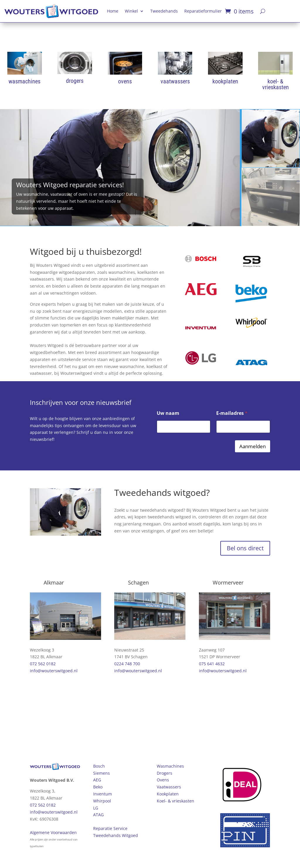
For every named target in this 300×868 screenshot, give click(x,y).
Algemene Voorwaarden (53, 832)
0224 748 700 (127, 664)
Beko (98, 787)
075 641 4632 (212, 664)
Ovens (163, 780)
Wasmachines (170, 766)
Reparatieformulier (203, 11)
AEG (97, 780)
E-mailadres (232, 413)
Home (113, 11)
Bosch (99, 766)
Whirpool (102, 801)
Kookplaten (168, 794)
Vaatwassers (169, 787)
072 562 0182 (43, 664)
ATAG (98, 815)
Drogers (165, 773)
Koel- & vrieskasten (175, 801)
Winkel (131, 11)
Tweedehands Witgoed (116, 835)
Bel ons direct (245, 548)
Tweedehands (164, 11)
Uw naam (168, 413)
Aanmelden (253, 446)
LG (96, 808)
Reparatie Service (110, 828)
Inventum (103, 794)
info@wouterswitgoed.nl (54, 671)
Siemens (102, 773)
